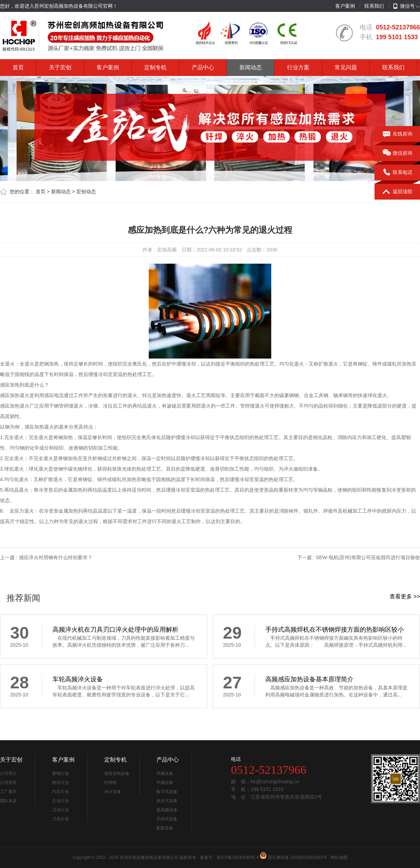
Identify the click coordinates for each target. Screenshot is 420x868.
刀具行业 (61, 819)
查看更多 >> (405, 596)
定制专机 (155, 67)
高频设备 (165, 773)
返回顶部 (397, 192)
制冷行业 (61, 783)
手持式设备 (167, 819)
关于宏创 (60, 67)
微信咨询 (397, 153)
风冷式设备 (167, 801)
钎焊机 (111, 783)
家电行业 (61, 773)
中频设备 (165, 783)
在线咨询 (397, 134)
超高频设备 (167, 810)
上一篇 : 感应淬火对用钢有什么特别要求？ (46, 557)
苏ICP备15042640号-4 (238, 857)
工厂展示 (8, 792)
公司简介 (8, 773)
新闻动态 (251, 67)
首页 (18, 67)
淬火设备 (113, 792)
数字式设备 (167, 792)
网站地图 (339, 857)
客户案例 (345, 6)
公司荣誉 (8, 783)
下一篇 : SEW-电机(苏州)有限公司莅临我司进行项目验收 (359, 557)
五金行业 (61, 801)
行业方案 (298, 67)
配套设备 (165, 828)
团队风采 (8, 801)
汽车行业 (61, 792)
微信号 (404, 6)
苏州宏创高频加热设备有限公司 (149, 857)
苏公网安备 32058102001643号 (298, 857)
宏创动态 (86, 192)
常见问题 (346, 67)
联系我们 (374, 6)
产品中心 (203, 67)
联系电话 (397, 173)
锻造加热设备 (117, 773)
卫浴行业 (61, 810)
